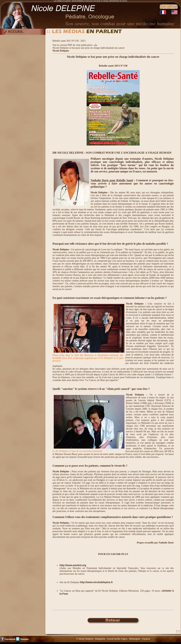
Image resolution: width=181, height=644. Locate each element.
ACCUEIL (16, 32)
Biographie (100, 639)
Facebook (10, 639)
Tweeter (24, 639)
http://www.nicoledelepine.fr (96, 582)
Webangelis (135, 639)
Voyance (146, 639)
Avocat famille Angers (117, 639)
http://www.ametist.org (73, 565)
